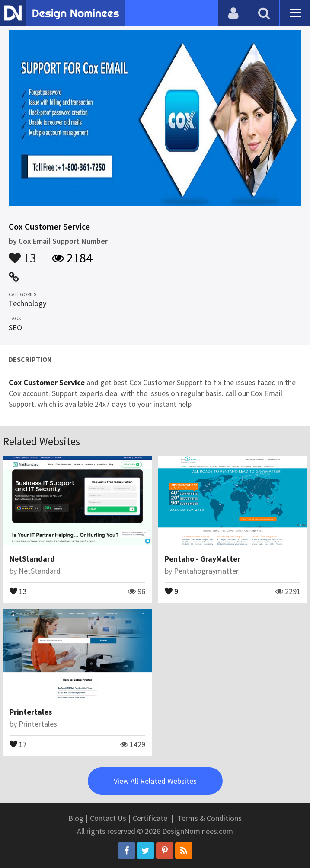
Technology (27, 303)
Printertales (31, 712)
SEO (15, 327)
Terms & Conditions (209, 818)
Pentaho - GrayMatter (203, 559)
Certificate (150, 818)
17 (18, 744)
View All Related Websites (155, 781)
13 (22, 254)
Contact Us (108, 818)
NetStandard (32, 559)
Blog (76, 818)
